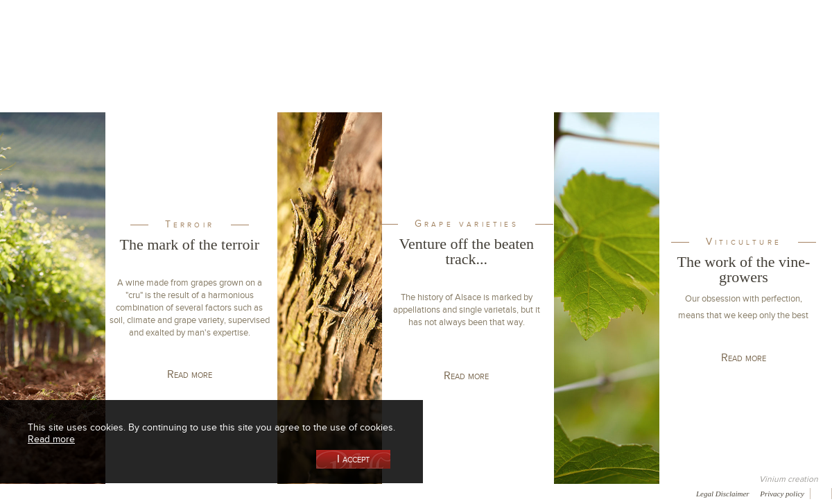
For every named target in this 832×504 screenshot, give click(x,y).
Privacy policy (782, 494)
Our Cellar (71, 72)
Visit (665, 72)
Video (422, 493)
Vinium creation (789, 479)
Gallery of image (198, 493)
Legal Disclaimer (723, 494)
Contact (319, 493)
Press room (265, 493)
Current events (768, 72)
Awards (62, 493)
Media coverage (123, 493)
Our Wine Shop (173, 72)
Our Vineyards (274, 72)
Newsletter (372, 493)
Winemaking (564, 72)
